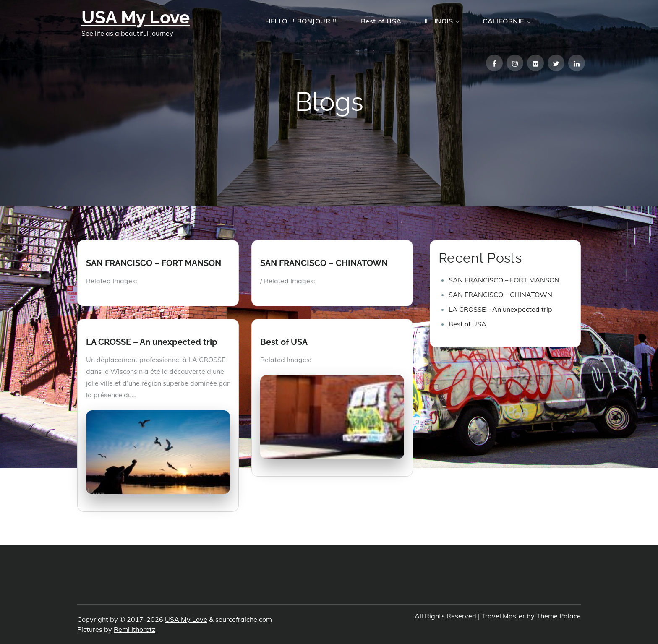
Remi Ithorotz (134, 629)
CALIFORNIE (507, 21)
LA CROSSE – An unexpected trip (152, 342)
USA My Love (136, 17)
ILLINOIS (442, 21)
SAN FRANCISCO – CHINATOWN (324, 263)
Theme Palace (559, 616)
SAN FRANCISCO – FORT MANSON (154, 263)
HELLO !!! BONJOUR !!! (302, 21)
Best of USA (381, 21)
